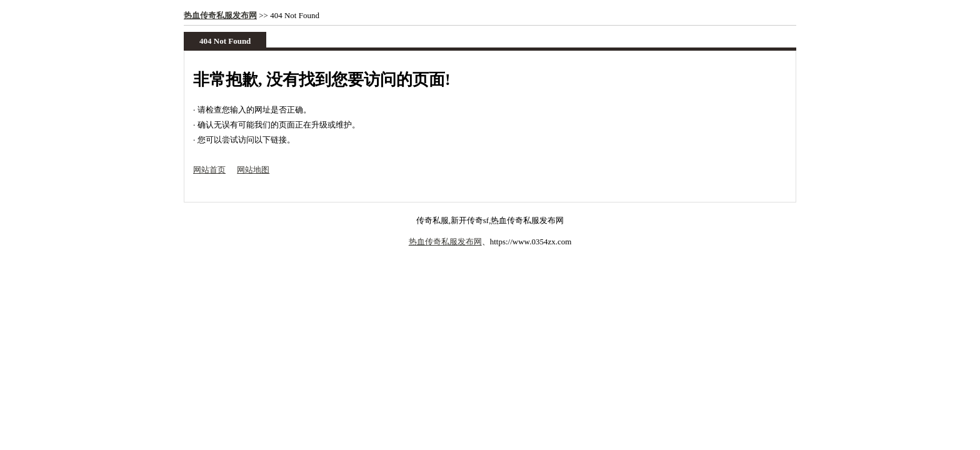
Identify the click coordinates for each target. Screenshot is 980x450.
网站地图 (253, 170)
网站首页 (209, 170)
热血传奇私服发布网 (220, 15)
